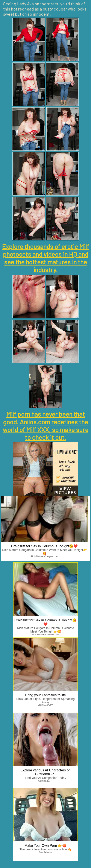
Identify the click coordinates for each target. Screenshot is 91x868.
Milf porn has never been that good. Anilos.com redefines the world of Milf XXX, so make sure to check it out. (46, 426)
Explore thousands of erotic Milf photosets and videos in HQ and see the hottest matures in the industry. (45, 258)
